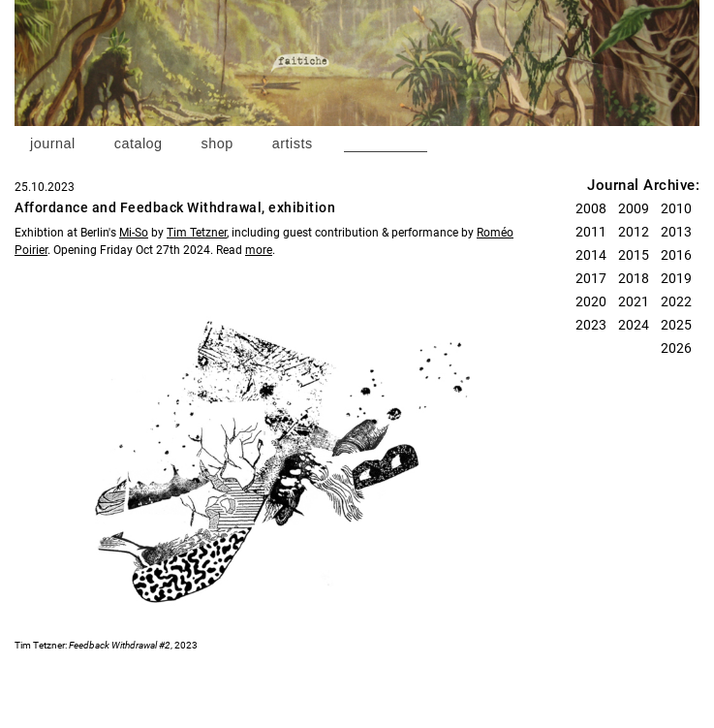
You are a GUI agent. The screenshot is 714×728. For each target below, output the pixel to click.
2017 (591, 278)
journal (53, 143)
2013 (676, 232)
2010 (676, 208)
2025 (676, 325)
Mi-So (134, 233)
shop (217, 143)
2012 (634, 232)
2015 (634, 255)
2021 (634, 301)
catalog (139, 143)
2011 (591, 232)
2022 (676, 301)
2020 (591, 301)
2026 (676, 348)
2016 (676, 255)
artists (293, 143)
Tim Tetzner (197, 233)
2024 (634, 325)
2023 (591, 325)
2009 (634, 208)
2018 (634, 278)
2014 (591, 255)
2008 (591, 208)
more (259, 250)
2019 (676, 278)
